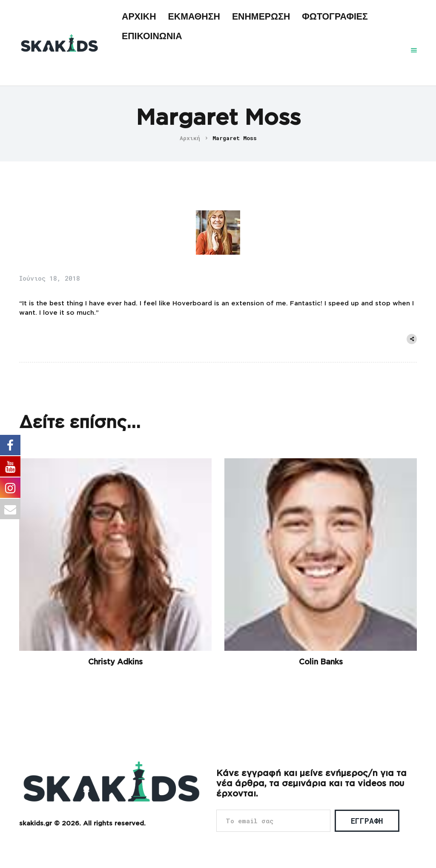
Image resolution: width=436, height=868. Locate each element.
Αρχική (190, 138)
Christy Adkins (115, 662)
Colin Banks (321, 662)
